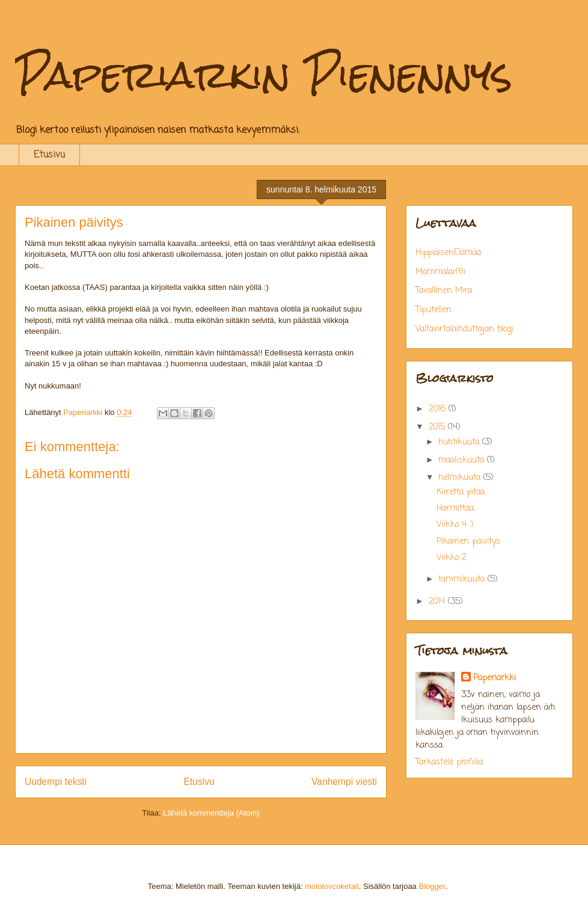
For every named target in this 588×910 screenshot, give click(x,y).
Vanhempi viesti (344, 782)
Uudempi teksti (56, 782)
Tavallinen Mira (444, 291)
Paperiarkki (495, 678)
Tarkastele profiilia (449, 762)
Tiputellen (433, 310)
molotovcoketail (332, 886)
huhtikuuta (460, 442)
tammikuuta (463, 580)
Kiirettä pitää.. (462, 492)
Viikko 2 (452, 558)
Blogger (432, 886)
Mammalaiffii (440, 272)
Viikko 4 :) (455, 525)
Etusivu (49, 155)
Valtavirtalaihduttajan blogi (464, 329)
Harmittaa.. (456, 509)
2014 (438, 602)
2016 (439, 409)
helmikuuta (461, 478)
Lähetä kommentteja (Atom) (211, 813)
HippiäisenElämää (448, 253)
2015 (438, 427)
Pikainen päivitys (468, 542)
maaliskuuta (463, 460)
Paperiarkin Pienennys (264, 74)
